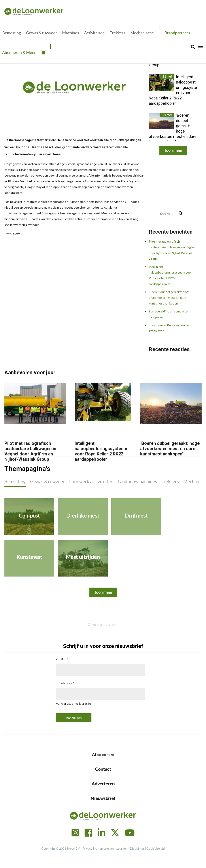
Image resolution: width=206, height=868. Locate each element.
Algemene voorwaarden (111, 848)
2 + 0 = (60, 659)
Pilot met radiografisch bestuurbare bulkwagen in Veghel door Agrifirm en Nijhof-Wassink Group (30, 451)
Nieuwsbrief (103, 798)
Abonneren (103, 754)
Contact (103, 769)
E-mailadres (64, 683)
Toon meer (173, 150)
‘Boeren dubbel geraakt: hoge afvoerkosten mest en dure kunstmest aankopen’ (169, 298)
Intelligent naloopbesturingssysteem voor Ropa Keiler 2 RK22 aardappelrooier (101, 451)
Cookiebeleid (156, 848)
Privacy (87, 848)
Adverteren (103, 784)
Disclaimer (137, 848)
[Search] (193, 47)
